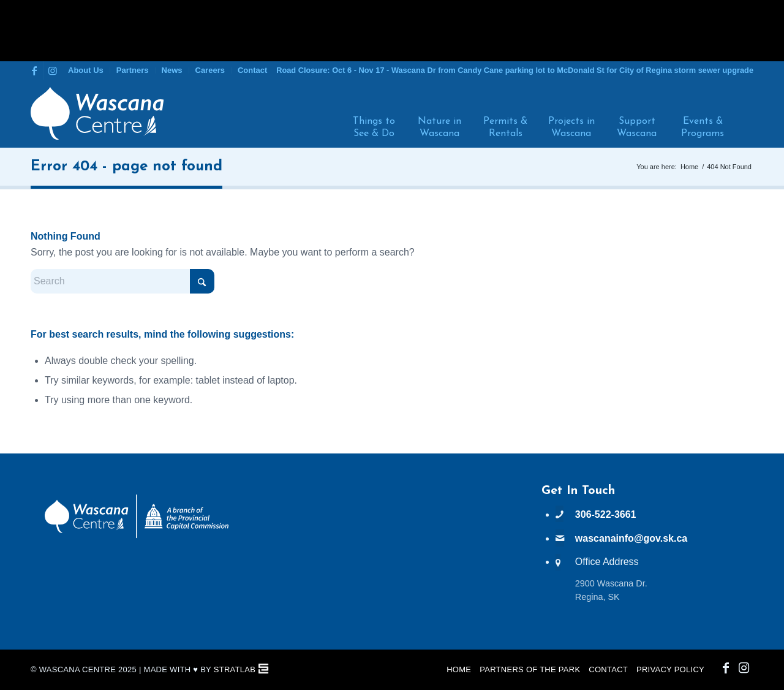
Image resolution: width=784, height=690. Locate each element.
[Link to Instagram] (53, 70)
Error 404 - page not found (126, 167)
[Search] (743, 113)
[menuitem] (86, 70)
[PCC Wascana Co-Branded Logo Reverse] (137, 536)
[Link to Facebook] (34, 70)
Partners (133, 70)
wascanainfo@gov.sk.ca (631, 538)
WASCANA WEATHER (392, 530)
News (172, 70)
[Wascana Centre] (97, 113)
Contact (252, 70)
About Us (86, 70)
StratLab (235, 669)
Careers (210, 70)
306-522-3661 (606, 514)
